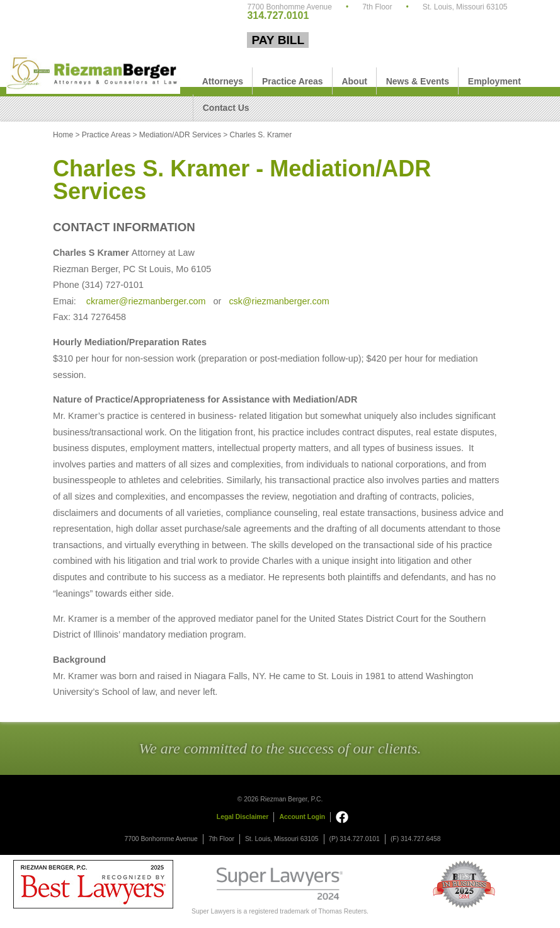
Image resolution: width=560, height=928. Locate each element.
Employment (494, 81)
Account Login (302, 817)
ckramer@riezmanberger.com (145, 301)
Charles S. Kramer (261, 135)
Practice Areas (293, 81)
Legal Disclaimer (243, 817)
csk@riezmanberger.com (279, 301)
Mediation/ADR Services (180, 135)
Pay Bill (278, 40)
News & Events (418, 81)
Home (63, 135)
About (354, 81)
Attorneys (223, 81)
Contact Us (226, 108)
